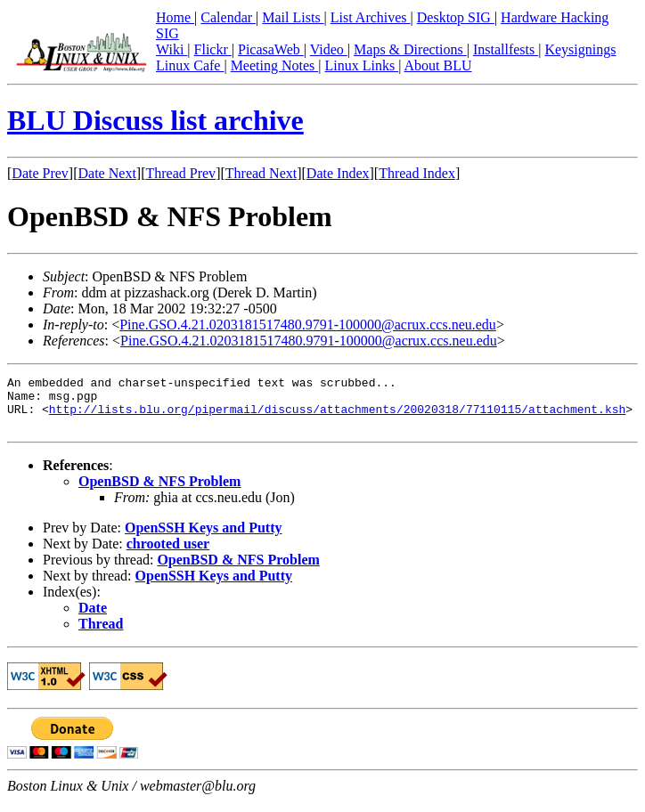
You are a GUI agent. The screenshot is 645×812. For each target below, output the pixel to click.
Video (329, 49)
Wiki (171, 49)
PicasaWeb (271, 49)
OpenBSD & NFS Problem (159, 492)
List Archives (371, 17)
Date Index (338, 173)
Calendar (228, 17)
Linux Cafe (190, 65)
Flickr (213, 49)
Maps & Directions (410, 49)
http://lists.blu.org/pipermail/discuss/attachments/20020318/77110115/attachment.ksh (337, 417)
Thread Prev (180, 173)
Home (175, 17)
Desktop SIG (456, 17)
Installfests (506, 49)
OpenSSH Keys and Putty (203, 538)
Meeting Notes (275, 65)
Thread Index (417, 173)
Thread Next (261, 173)
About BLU (437, 65)
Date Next (107, 173)
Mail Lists (293, 17)
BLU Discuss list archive (155, 120)
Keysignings (580, 49)
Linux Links (361, 65)
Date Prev (40, 173)
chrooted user (168, 554)
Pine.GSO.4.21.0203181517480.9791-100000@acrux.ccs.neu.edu (308, 325)
